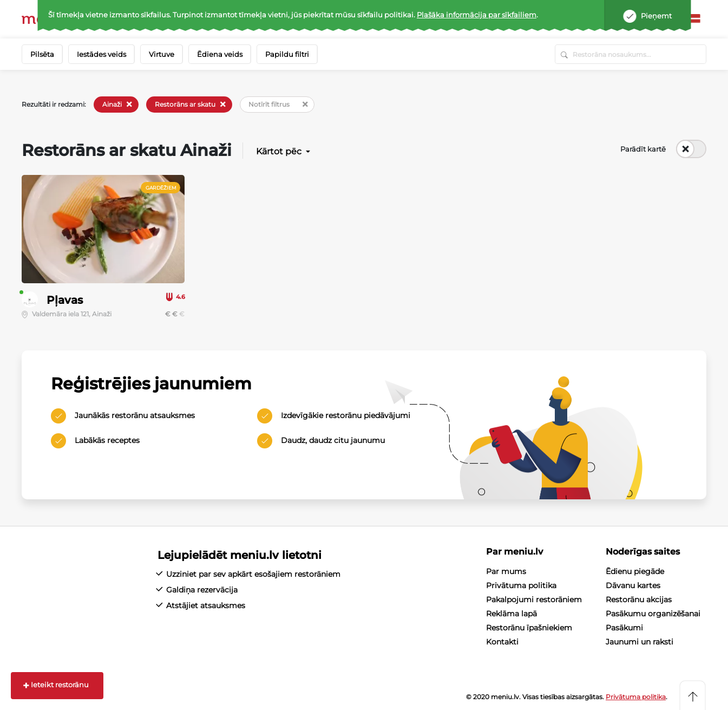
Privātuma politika (521, 585)
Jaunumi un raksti (640, 642)
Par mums (506, 571)
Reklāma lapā (511, 614)
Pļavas (65, 300)
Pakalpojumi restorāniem (534, 600)
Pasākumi (624, 628)
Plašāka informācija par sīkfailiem (477, 15)
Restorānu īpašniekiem (529, 628)
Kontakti (502, 642)
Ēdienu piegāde (635, 571)
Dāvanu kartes (633, 585)
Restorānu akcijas (639, 600)
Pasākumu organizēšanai (653, 614)
